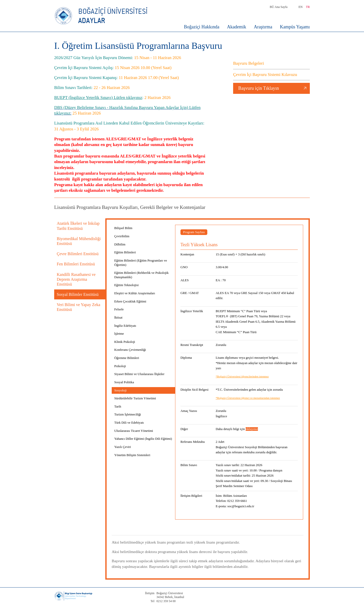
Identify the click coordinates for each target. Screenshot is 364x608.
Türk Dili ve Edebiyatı (129, 423)
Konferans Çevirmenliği (130, 350)
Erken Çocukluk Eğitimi (130, 301)
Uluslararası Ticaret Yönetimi (134, 431)
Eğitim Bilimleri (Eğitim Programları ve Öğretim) (141, 263)
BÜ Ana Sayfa (278, 7)
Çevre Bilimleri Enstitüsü (78, 254)
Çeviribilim (122, 236)
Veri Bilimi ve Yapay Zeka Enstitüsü (78, 307)
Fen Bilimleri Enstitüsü (76, 264)
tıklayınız (252, 429)
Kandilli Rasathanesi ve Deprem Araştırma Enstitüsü (76, 279)
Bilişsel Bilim (123, 228)
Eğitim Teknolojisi (126, 285)
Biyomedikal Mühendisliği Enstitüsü (79, 241)
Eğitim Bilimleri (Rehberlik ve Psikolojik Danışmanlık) (141, 275)
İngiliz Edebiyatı (125, 326)
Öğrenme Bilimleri (127, 358)
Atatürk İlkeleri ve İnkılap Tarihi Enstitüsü (78, 226)
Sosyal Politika (124, 382)
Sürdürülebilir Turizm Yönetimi (135, 398)
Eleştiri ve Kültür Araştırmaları (135, 293)
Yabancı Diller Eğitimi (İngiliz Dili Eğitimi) (143, 439)
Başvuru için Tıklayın (259, 88)
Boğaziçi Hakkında (202, 27)
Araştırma (263, 27)
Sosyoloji (120, 390)
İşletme (119, 334)
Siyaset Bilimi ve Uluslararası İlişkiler (139, 374)
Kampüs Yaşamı (295, 27)
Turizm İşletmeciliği (128, 414)
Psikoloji (120, 366)
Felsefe (119, 309)
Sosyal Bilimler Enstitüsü (78, 294)
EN (301, 7)
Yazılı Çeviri (123, 447)
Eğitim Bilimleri (125, 252)
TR (308, 7)
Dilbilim (120, 244)
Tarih (118, 407)
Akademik (237, 27)
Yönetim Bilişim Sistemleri (132, 455)
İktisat (118, 318)
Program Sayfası (194, 232)
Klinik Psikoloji (125, 342)
